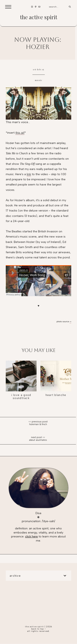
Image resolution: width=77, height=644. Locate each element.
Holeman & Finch (38, 424)
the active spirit (39, 17)
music (39, 80)
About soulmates (38, 440)
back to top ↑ (39, 629)
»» (70, 321)
